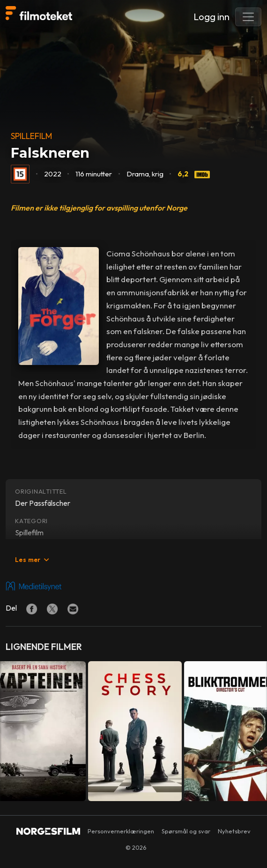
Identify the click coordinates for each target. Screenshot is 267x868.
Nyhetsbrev (234, 831)
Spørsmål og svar (186, 831)
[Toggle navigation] (248, 17)
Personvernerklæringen (121, 831)
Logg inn (211, 17)
